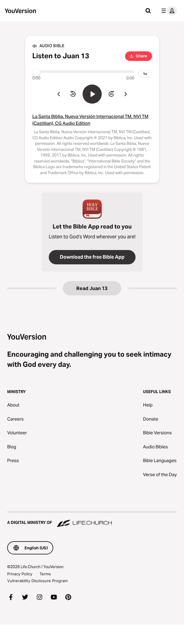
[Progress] (83, 72)
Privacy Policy (20, 574)
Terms (45, 574)
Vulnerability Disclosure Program (37, 581)
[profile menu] (168, 11)
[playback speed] (145, 74)
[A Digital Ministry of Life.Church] (92, 520)
